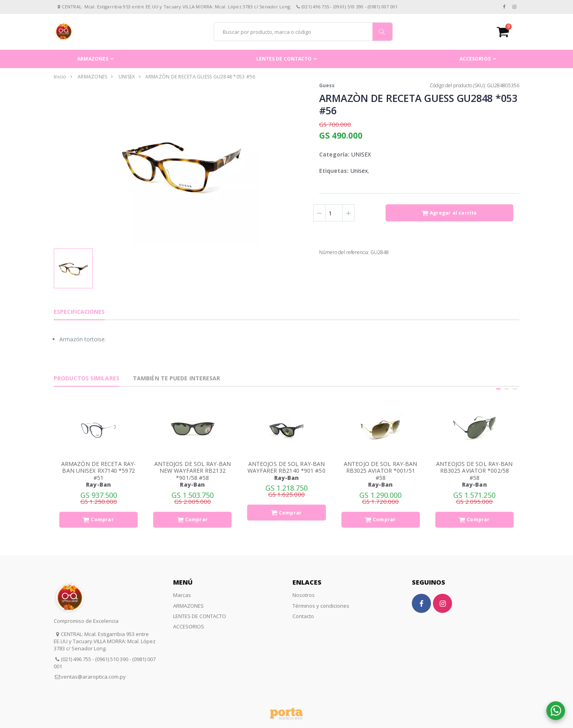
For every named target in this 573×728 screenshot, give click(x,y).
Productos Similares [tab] (87, 378)
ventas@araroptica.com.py (93, 677)
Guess (327, 85)
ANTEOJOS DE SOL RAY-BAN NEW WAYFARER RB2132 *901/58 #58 (193, 471)
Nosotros (304, 595)
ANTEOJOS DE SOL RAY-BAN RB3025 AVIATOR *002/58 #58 (474, 471)
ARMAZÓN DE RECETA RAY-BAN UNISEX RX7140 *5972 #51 (98, 471)
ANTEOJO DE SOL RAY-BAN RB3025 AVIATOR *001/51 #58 (380, 471)
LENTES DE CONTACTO (284, 59)
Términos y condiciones (321, 606)
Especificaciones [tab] (79, 312)
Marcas (182, 595)
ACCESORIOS (475, 59)
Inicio (60, 77)
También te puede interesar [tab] (177, 378)
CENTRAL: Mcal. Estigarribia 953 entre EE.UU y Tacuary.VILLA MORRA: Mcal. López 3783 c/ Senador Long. (105, 641)
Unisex (359, 171)
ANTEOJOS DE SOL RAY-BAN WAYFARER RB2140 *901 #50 (286, 467)
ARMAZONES (93, 59)
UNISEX (127, 77)
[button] (508, 32)
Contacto (303, 616)
